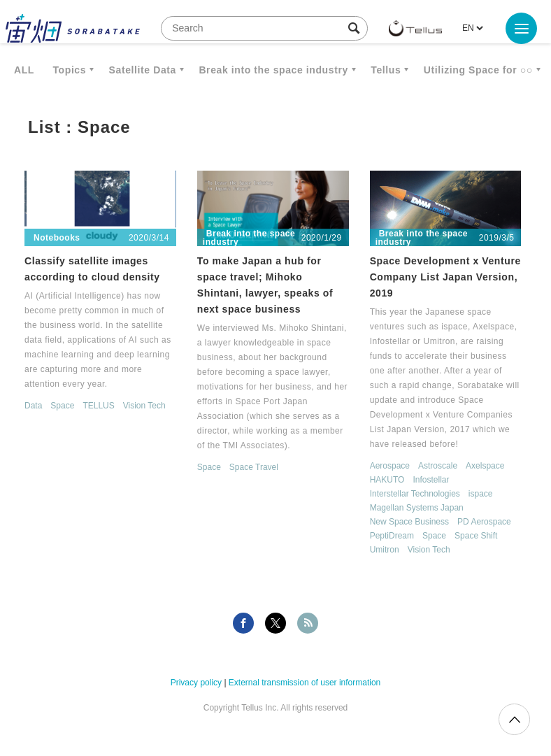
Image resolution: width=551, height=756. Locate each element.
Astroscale (438, 466)
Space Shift (476, 536)
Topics (69, 70)
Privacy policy (196, 683)
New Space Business (409, 522)
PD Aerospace (484, 522)
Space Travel (254, 467)
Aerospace (390, 466)
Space (62, 406)
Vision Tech (144, 406)
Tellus (386, 70)
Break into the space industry (273, 70)
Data (33, 406)
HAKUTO (387, 480)
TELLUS (98, 406)
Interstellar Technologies (415, 494)
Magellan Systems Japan (417, 508)
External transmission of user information (305, 683)
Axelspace (485, 466)
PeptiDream (392, 536)
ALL (24, 70)
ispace (481, 494)
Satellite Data (143, 70)
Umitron (385, 550)
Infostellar (431, 480)
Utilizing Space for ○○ (478, 70)
